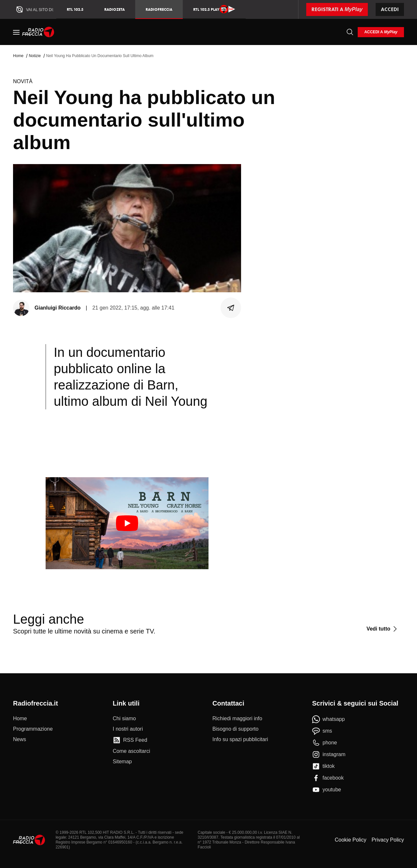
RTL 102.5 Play (214, 9)
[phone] (325, 743)
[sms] (322, 731)
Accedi (390, 9)
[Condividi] (231, 308)
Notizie (35, 56)
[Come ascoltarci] (131, 751)
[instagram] (329, 754)
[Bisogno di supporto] (235, 729)
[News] (20, 739)
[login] (381, 32)
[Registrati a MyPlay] (337, 9)
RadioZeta (115, 9)
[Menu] (16, 32)
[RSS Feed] (130, 740)
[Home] (38, 32)
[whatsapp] (329, 719)
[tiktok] (323, 766)
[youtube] (327, 790)
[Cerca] (350, 32)
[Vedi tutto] (383, 629)
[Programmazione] (33, 729)
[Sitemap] (122, 762)
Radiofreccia (159, 9)
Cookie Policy (350, 840)
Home (18, 56)
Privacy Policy (388, 840)
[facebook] (328, 778)
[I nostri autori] (128, 729)
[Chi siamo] (124, 719)
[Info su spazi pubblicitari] (240, 739)
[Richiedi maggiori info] (237, 719)
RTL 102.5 (75, 9)
